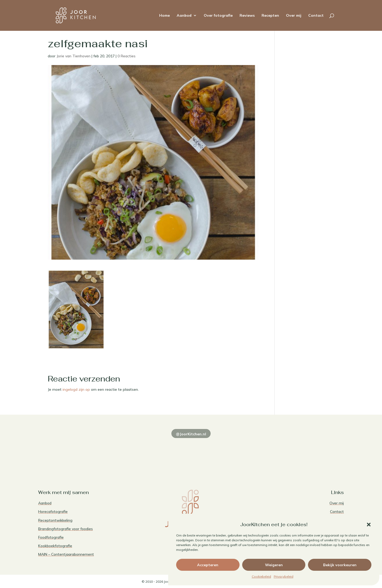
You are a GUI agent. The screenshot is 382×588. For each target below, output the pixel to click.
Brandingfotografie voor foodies (66, 529)
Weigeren (274, 565)
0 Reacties (127, 56)
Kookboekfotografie (55, 546)
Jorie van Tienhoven (73, 56)
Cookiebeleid (261, 576)
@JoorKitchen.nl (191, 434)
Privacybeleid (284, 576)
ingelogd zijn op (76, 389)
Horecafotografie (53, 512)
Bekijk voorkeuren (340, 565)
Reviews (247, 16)
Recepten (270, 16)
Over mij (294, 16)
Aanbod (184, 16)
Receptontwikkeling (55, 520)
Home (164, 16)
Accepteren (208, 565)
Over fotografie (218, 16)
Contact (316, 16)
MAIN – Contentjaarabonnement (66, 554)
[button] (369, 525)
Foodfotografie (51, 537)
